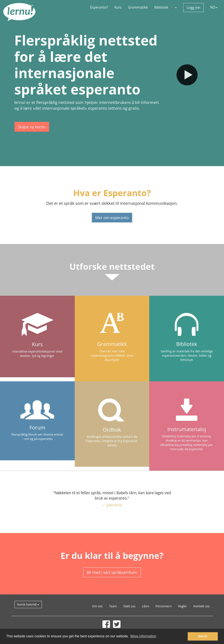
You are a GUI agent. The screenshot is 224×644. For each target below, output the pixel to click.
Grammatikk (138, 7)
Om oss (97, 606)
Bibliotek (161, 7)
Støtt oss (129, 606)
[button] (176, 7)
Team (113, 606)
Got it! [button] (203, 636)
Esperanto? (99, 7)
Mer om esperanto (112, 218)
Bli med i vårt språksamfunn (112, 572)
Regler (182, 606)
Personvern (164, 606)
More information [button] (143, 636)
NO (214, 7)
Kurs (118, 7)
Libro (146, 606)
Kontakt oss (201, 606)
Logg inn (193, 8)
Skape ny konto (32, 127)
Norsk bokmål (28, 604)
